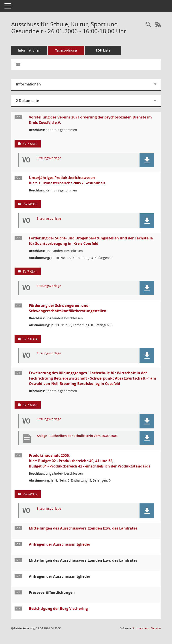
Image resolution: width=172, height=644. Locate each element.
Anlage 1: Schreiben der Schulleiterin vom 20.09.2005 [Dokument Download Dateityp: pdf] (77, 436)
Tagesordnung (66, 50)
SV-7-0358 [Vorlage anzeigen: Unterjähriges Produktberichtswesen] (30, 204)
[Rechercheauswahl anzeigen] (148, 25)
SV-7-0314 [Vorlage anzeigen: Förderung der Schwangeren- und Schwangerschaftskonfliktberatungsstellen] (30, 339)
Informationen (29, 50)
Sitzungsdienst (147, 628)
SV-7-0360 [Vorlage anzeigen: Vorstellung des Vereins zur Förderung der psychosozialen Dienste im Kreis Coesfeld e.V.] (30, 144)
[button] (147, 160)
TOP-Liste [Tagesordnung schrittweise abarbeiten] (103, 50)
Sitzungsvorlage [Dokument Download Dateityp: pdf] (49, 158)
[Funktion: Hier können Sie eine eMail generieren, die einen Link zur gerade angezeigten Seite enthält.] (18, 64)
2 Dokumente (27, 101)
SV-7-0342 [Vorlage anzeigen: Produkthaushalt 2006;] (30, 494)
